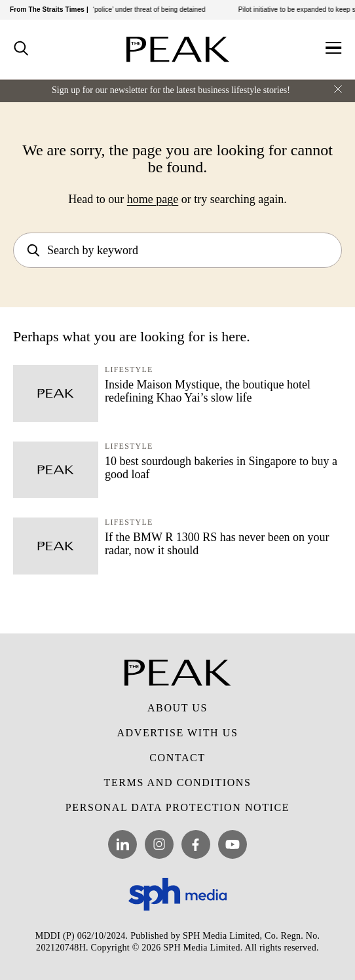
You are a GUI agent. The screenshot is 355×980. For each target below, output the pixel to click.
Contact (177, 758)
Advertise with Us (177, 733)
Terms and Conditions (178, 782)
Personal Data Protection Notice (177, 807)
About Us (177, 708)
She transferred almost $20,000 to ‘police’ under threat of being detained (112, 9)
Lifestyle (129, 369)
